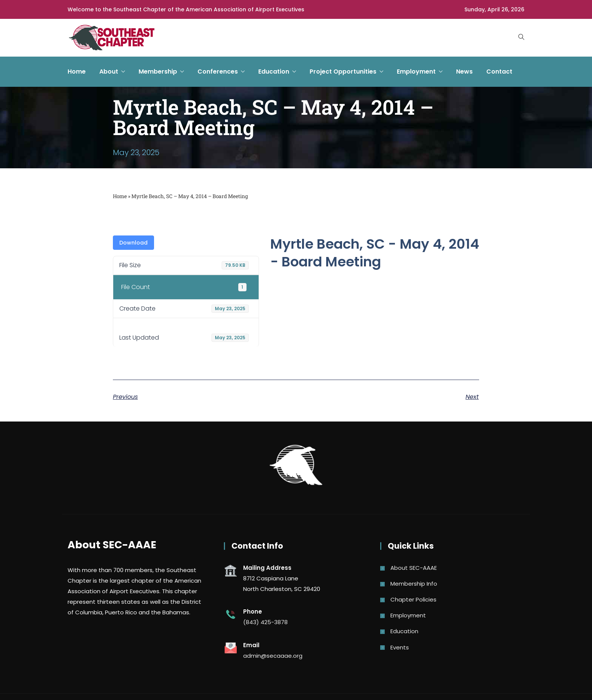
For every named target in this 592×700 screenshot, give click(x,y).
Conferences (218, 72)
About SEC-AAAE (414, 568)
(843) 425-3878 (265, 622)
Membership (158, 72)
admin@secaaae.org (273, 656)
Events (400, 647)
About (109, 72)
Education (274, 72)
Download (133, 243)
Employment (416, 72)
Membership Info (414, 584)
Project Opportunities (343, 72)
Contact (499, 72)
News (464, 72)
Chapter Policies (413, 599)
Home (77, 72)
